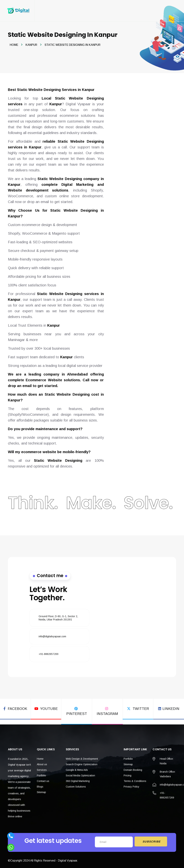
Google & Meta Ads (77, 768)
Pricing (127, 774)
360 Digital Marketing (78, 779)
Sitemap (41, 791)
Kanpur (31, 45)
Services (42, 768)
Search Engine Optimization (82, 763)
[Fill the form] (125, 615)
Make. (91, 503)
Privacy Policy (131, 785)
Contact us (43, 779)
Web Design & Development (82, 757)
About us (42, 763)
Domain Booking (133, 768)
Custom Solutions (76, 785)
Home (14, 45)
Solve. (148, 503)
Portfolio (41, 774)
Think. (33, 503)
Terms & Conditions (135, 779)
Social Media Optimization (80, 774)
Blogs (40, 785)
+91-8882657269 (49, 654)
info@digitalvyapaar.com (52, 637)
